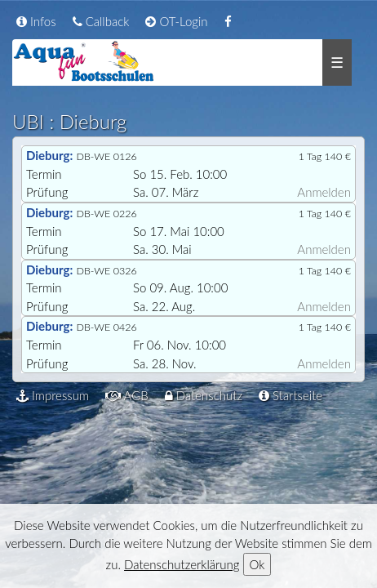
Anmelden (324, 192)
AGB (127, 395)
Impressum (53, 395)
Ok (257, 564)
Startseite (291, 395)
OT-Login (176, 21)
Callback (101, 21)
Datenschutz (204, 395)
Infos (36, 21)
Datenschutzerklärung (182, 564)
